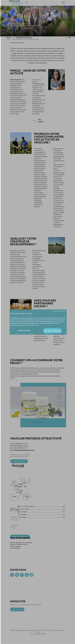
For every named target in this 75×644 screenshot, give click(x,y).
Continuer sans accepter (59, 311)
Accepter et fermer (52, 331)
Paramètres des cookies (24, 330)
